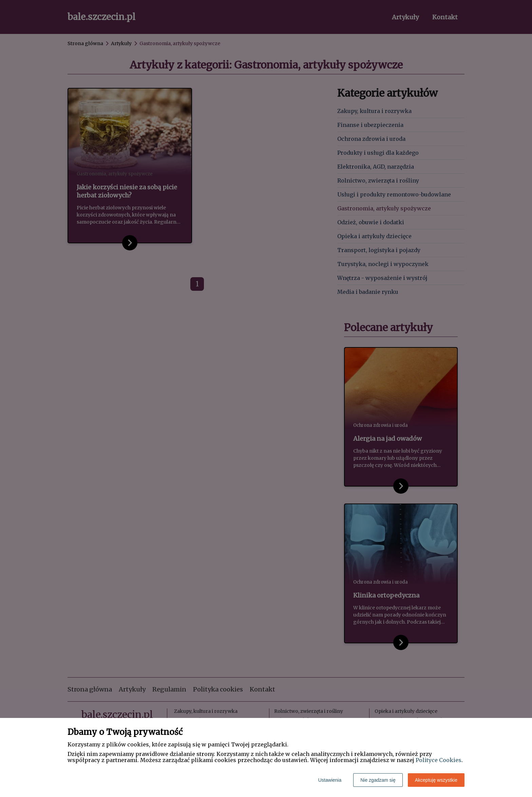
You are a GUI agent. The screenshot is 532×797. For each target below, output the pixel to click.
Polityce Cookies (439, 760)
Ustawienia (330, 780)
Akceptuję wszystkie (436, 780)
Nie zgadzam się (378, 780)
